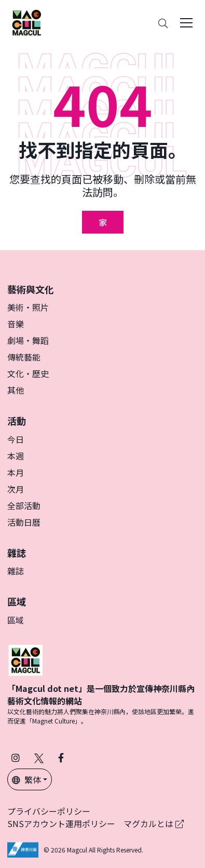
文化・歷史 (28, 373)
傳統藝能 (24, 357)
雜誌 (16, 571)
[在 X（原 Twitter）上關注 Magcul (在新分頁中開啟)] (39, 757)
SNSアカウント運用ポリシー (61, 823)
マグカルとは (154, 823)
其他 (16, 390)
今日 (16, 439)
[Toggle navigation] (186, 23)
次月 (16, 489)
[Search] (163, 23)
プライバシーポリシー (49, 811)
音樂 (16, 324)
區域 (16, 620)
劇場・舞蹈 (28, 340)
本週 (16, 456)
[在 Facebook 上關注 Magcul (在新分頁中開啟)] (61, 757)
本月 (16, 472)
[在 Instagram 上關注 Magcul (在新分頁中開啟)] (16, 757)
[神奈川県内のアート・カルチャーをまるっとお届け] (26, 23)
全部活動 (24, 505)
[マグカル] (25, 659)
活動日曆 (24, 522)
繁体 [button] (26, 779)
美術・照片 (28, 307)
